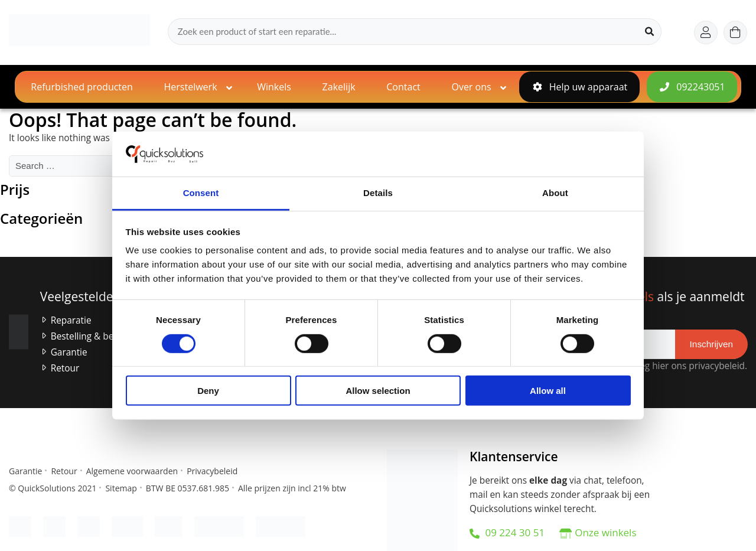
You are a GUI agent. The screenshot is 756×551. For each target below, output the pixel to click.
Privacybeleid (212, 471)
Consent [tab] (201, 193)
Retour (65, 368)
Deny (208, 391)
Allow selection (378, 391)
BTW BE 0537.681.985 (188, 488)
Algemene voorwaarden (132, 471)
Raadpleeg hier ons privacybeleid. (673, 366)
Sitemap (121, 488)
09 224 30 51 (507, 532)
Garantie (69, 352)
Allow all (548, 391)
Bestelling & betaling (94, 336)
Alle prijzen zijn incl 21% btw (292, 488)
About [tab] (555, 193)
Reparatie (71, 320)
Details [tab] (378, 193)
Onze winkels (605, 532)
